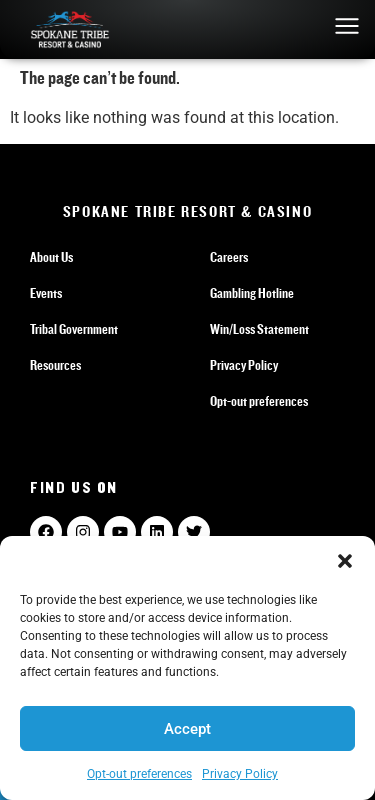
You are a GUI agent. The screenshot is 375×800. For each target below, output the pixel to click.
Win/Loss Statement (259, 330)
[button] (345, 561)
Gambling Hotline (252, 294)
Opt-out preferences (139, 774)
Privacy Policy (240, 774)
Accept (187, 729)
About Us (51, 258)
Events (46, 294)
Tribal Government (74, 330)
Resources (55, 366)
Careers (229, 258)
